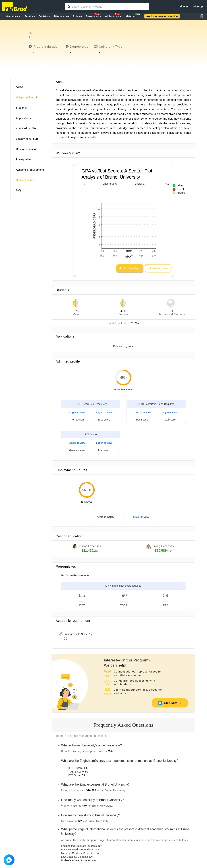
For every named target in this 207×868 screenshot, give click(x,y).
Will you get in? (27, 97)
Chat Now (170, 703)
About (19, 87)
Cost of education (27, 149)
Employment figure (27, 139)
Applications (23, 118)
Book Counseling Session (162, 16)
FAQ (18, 190)
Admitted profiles (26, 128)
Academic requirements (30, 170)
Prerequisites (24, 159)
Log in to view (77, 412)
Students (21, 108)
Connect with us (26, 180)
